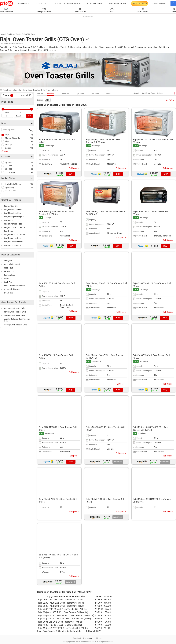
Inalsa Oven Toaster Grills (14, 315)
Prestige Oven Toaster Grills (15, 325)
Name (108, 94)
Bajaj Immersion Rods (13, 224)
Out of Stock (10, 191)
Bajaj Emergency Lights (14, 217)
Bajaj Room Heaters (12, 238)
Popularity (50, 94)
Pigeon (8, 141)
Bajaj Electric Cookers (13, 210)
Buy (70, 174)
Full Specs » (74, 168)
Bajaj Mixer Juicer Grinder (14, 235)
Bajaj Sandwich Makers (13, 242)
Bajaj (7, 135)
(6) (32, 162)
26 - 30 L (9, 169)
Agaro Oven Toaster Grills (14, 308)
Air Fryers (8, 261)
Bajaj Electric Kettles (12, 213)
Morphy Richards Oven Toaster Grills (17, 320)
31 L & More (10, 172)
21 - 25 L (9, 166)
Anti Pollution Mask (12, 264)
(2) (32, 169)
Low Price (95, 94)
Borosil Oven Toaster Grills (15, 312)
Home (2, 34)
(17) (31, 138)
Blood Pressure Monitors (14, 286)
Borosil (8, 148)
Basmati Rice (9, 275)
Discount (65, 94)
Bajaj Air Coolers (11, 206)
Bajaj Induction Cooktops (14, 227)
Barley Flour (9, 271)
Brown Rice (8, 293)
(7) (32, 166)
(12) (31, 145)
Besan (6, 279)
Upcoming (9, 187)
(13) (31, 148)
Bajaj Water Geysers (12, 245)
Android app (88, 638)
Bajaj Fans (8, 220)
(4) (32, 141)
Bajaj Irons (8, 231)
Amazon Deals (140, 3)
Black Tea (8, 282)
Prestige (9, 145)
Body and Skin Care (12, 289)
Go (29, 116)
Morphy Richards (12, 138)
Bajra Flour (8, 268)
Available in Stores (13, 184)
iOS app (99, 638)
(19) (31, 135)
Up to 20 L (9, 162)
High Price (80, 94)
